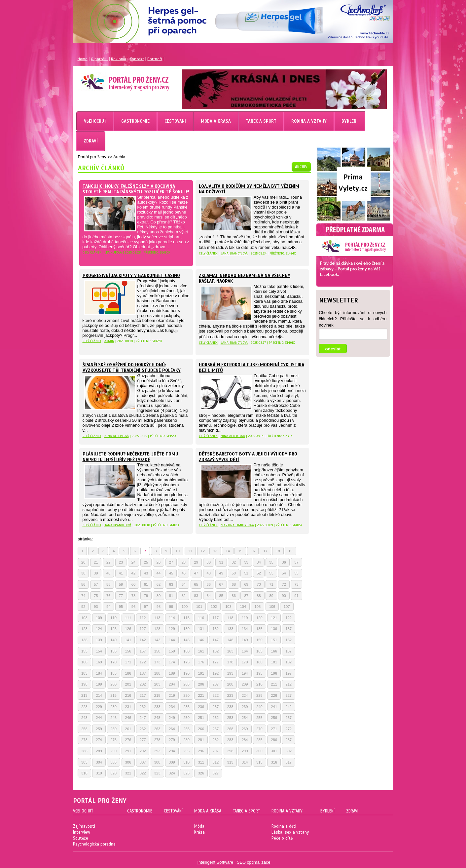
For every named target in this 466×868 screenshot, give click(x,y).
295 (186, 751)
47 (196, 573)
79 (146, 596)
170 (113, 662)
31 (221, 562)
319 (99, 773)
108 (84, 618)
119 (245, 618)
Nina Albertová (117, 436)
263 (157, 729)
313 (230, 762)
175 (186, 662)
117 (216, 618)
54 (284, 573)
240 (259, 707)
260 (113, 729)
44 (159, 573)
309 (172, 762)
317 (288, 762)
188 (157, 673)
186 (128, 673)
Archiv (119, 157)
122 (288, 618)
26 (159, 562)
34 (259, 562)
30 (209, 562)
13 (215, 551)
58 (108, 584)
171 (128, 662)
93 (96, 607)
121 (274, 618)
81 (171, 596)
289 (99, 751)
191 (201, 673)
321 (128, 773)
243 (84, 718)
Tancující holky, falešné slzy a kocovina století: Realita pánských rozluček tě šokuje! (136, 189)
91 (296, 596)
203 (157, 684)
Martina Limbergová (237, 525)
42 (133, 573)
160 (186, 651)
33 (246, 562)
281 (201, 740)
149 (245, 640)
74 (83, 596)
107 (287, 607)
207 (216, 684)
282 (216, 740)
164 (245, 651)
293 (157, 751)
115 (186, 618)
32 (233, 562)
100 (185, 607)
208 (230, 684)
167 (288, 651)
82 (184, 596)
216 (128, 695)
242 (288, 707)
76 (108, 596)
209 (245, 684)
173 (157, 662)
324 (172, 773)
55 (296, 573)
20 (83, 562)
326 (201, 773)
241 (274, 707)
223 (230, 695)
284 (245, 740)
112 (143, 618)
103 (228, 607)
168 (84, 662)
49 (221, 573)
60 (133, 584)
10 (178, 551)
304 (99, 762)
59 (121, 584)
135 (259, 629)
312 (216, 762)
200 (113, 684)
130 (186, 629)
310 (186, 762)
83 (196, 596)
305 (113, 762)
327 (216, 773)
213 (84, 695)
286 (274, 740)
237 (216, 707)
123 (84, 629)
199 (99, 684)
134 (245, 629)
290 (113, 751)
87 (246, 596)
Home (83, 59)
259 (99, 729)
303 (84, 762)
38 (83, 573)
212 (288, 684)
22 (108, 562)
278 (157, 740)
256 (274, 718)
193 (230, 673)
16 (253, 551)
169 (99, 662)
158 (157, 651)
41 (121, 573)
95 (121, 607)
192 (216, 673)
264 (172, 729)
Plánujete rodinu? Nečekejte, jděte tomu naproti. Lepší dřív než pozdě (130, 457)
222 (216, 695)
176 (201, 662)
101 (199, 607)
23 (121, 562)
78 (133, 596)
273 (84, 740)
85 (221, 596)
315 (259, 762)
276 (128, 740)
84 (209, 596)
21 (96, 562)
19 (290, 551)
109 (99, 618)
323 (157, 773)
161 (201, 651)
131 (201, 629)
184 (99, 673)
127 (143, 629)
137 (288, 629)
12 (203, 551)
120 (259, 618)
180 (259, 662)
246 (128, 718)
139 (99, 640)
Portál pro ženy (92, 157)
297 (216, 751)
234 (172, 707)
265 (186, 729)
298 (230, 751)
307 (143, 762)
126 (128, 629)
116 (201, 618)
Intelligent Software (215, 862)
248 (157, 718)
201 (128, 684)
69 (246, 584)
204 (172, 684)
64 (184, 584)
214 (99, 695)
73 (296, 584)
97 (146, 607)
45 (171, 573)
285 (259, 740)
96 (133, 607)
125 (113, 629)
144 (172, 640)
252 (216, 718)
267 (216, 729)
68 (233, 584)
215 (113, 695)
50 (233, 573)
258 (84, 729)
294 (172, 751)
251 (201, 718)
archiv (301, 167)
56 (83, 584)
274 (99, 740)
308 (157, 762)
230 (113, 707)
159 (172, 651)
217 (143, 695)
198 (84, 684)
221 (201, 695)
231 (128, 707)
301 (274, 751)
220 (186, 695)
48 (209, 573)
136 (274, 629)
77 (121, 596)
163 (230, 651)
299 (245, 751)
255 (259, 718)
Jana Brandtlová (234, 253)
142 (143, 640)
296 (201, 751)
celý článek (92, 252)
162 (216, 651)
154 (99, 651)
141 (128, 640)
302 (288, 751)
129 (172, 629)
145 (186, 640)
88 (259, 596)
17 (265, 551)
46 (184, 573)
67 (221, 584)
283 (230, 740)
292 (143, 751)
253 (230, 718)
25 (146, 562)
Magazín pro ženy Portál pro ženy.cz (114, 79)
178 (230, 662)
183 (84, 673)
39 (96, 573)
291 (128, 751)
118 (230, 618)
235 (186, 707)
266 (201, 729)
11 (190, 551)
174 (172, 662)
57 (96, 584)
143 (157, 640)
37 (296, 562)
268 (230, 729)
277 (143, 740)
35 (271, 562)
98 (159, 607)
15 (240, 551)
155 (113, 651)
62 (159, 584)
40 (108, 573)
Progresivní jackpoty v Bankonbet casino (131, 276)
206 (201, 684)
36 (284, 562)
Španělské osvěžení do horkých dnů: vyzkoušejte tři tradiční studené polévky (132, 368)
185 (113, 673)
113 (157, 618)
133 (230, 629)
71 (271, 584)
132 (216, 629)
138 (84, 640)
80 (159, 596)
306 (128, 762)
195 (259, 673)
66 (209, 584)
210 (259, 684)
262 (143, 729)
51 (246, 573)
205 (186, 684)
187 (143, 673)
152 (288, 640)
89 (271, 596)
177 (216, 662)
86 (233, 596)
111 (128, 618)
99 (171, 607)
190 (186, 673)
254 (245, 718)
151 (274, 640)
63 (171, 584)
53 (271, 573)
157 (143, 651)
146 (201, 640)
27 (171, 562)
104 (243, 607)
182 (288, 662)
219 (172, 695)
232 (143, 707)
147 (216, 640)
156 (128, 651)
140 (113, 640)
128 (157, 629)
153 (84, 651)
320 (113, 773)
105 (257, 607)
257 (288, 718)
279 (172, 740)
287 (288, 740)
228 (84, 707)
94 (108, 607)
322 (143, 773)
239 (245, 707)
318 (84, 773)
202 (143, 684)
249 (172, 718)
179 (245, 662)
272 (288, 729)
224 (245, 695)
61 (146, 584)
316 (274, 762)
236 (201, 707)
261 (128, 729)
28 (184, 562)
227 (288, 695)
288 (84, 751)
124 (99, 629)
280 (186, 740)
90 (284, 596)
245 (113, 718)
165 (259, 651)
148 (230, 640)
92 (83, 607)
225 (259, 695)
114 (172, 618)
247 (143, 718)
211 (274, 684)
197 (288, 673)
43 (146, 573)
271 (274, 729)
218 (157, 695)
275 (113, 740)
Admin (109, 341)
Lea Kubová (113, 252)
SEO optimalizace (254, 862)
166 (274, 651)
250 (186, 718)
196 (274, 673)
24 (133, 562)
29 (196, 562)
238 (230, 707)
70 (259, 584)
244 (99, 718)
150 (259, 640)
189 (172, 673)
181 (274, 662)
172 (143, 662)
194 (245, 673)
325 (186, 773)
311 (201, 762)
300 (259, 751)
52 (259, 573)
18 (278, 551)
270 (259, 729)
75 (96, 596)
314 (245, 762)
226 (274, 695)
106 (272, 607)
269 (245, 729)
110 (113, 618)
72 (284, 584)
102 (214, 607)
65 (196, 584)
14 (228, 551)
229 (99, 707)
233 (157, 707)
